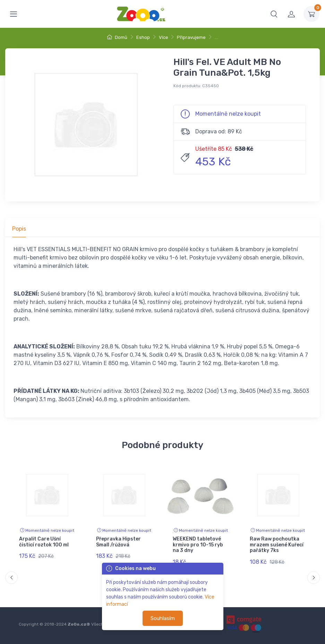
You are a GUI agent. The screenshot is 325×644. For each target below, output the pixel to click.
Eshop (143, 37)
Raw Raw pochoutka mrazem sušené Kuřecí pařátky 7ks (277, 545)
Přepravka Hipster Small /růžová (118, 542)
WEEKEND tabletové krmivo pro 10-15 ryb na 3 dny (198, 545)
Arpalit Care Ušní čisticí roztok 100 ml (44, 542)
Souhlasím (163, 618)
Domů (117, 37)
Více (164, 37)
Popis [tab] (19, 229)
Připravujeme (191, 37)
